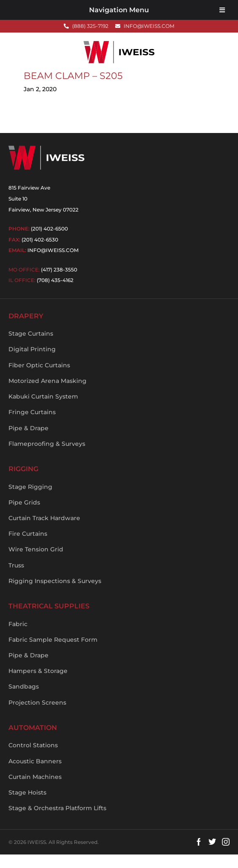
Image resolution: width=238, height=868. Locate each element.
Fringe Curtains (32, 426)
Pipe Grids (24, 516)
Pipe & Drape (28, 442)
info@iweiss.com (53, 264)
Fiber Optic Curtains (39, 379)
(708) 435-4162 (55, 294)
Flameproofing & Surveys (47, 457)
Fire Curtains (28, 547)
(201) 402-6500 (49, 242)
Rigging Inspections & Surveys (55, 594)
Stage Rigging (30, 500)
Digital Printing (32, 363)
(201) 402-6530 (40, 253)
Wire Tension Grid (36, 563)
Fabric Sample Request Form (53, 653)
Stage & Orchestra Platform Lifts (57, 822)
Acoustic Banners (35, 774)
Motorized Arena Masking (47, 394)
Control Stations (33, 759)
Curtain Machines (35, 790)
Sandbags (24, 700)
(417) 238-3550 (59, 283)
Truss (16, 579)
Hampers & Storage (38, 684)
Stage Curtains (31, 347)
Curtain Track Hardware (44, 532)
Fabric (18, 637)
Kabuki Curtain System (43, 410)
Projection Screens (37, 716)
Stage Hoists (27, 806)
